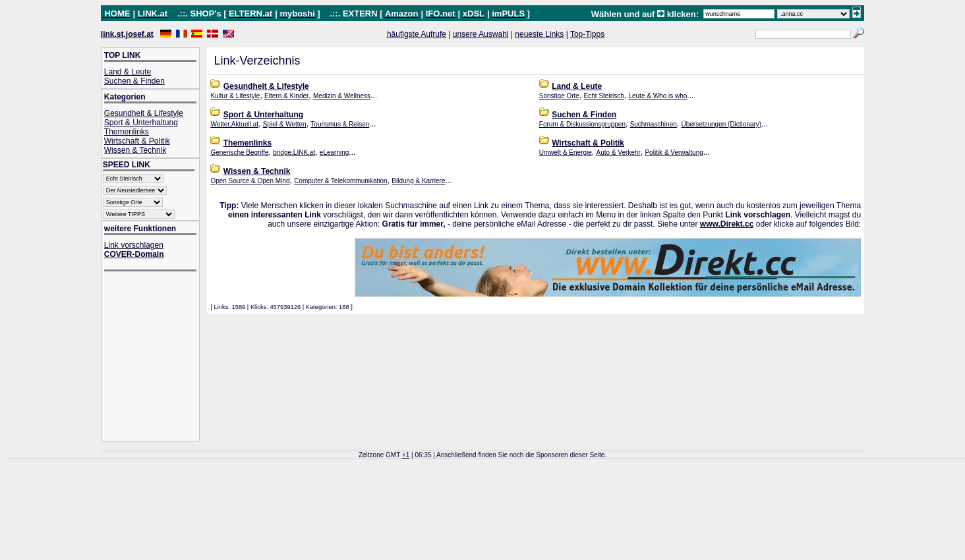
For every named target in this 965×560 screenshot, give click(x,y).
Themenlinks (127, 132)
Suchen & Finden (134, 81)
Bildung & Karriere (418, 181)
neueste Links (539, 34)
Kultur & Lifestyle (235, 96)
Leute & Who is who (658, 96)
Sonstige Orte (559, 96)
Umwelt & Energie (566, 153)
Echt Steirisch (604, 96)
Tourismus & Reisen (340, 124)
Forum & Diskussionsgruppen (582, 124)
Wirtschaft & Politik (137, 141)
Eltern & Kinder (286, 96)
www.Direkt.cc (727, 224)
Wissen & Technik (135, 150)
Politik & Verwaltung (674, 153)
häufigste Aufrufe (417, 34)
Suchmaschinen (654, 124)
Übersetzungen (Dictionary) (721, 124)
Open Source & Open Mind (250, 181)
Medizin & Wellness (342, 96)
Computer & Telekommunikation (341, 181)
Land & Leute (128, 72)
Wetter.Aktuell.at (234, 124)
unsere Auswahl (481, 34)
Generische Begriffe (239, 153)
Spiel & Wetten (285, 124)
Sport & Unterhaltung (141, 123)
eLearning (334, 153)
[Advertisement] (157, 357)
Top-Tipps (587, 34)
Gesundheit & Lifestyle (144, 113)
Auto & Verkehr (618, 153)
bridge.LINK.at (294, 153)
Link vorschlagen (134, 245)
